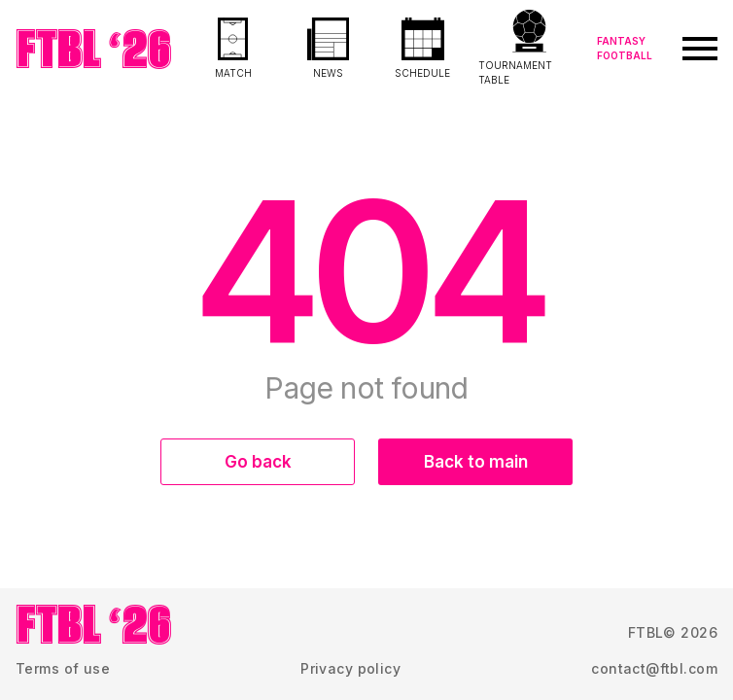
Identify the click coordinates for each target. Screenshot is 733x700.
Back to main (476, 462)
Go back (258, 462)
